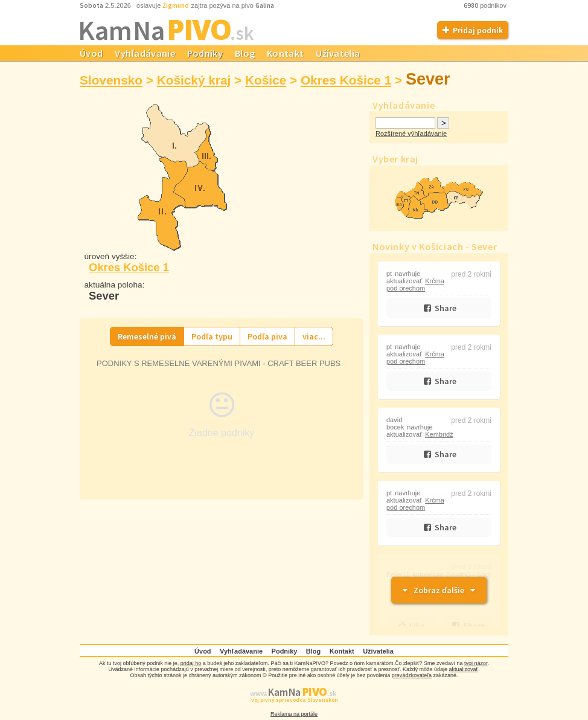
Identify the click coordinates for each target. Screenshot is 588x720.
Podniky (205, 53)
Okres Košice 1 (346, 80)
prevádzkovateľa (412, 675)
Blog (245, 53)
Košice (266, 80)
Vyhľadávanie (145, 53)
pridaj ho (191, 663)
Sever (428, 79)
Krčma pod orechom (415, 284)
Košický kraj (194, 80)
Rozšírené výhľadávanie (411, 133)
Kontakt (285, 53)
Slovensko (111, 80)
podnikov (486, 5)
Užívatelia (338, 53)
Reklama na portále (294, 714)
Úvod (91, 53)
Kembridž (439, 434)
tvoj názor (476, 663)
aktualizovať (464, 669)
